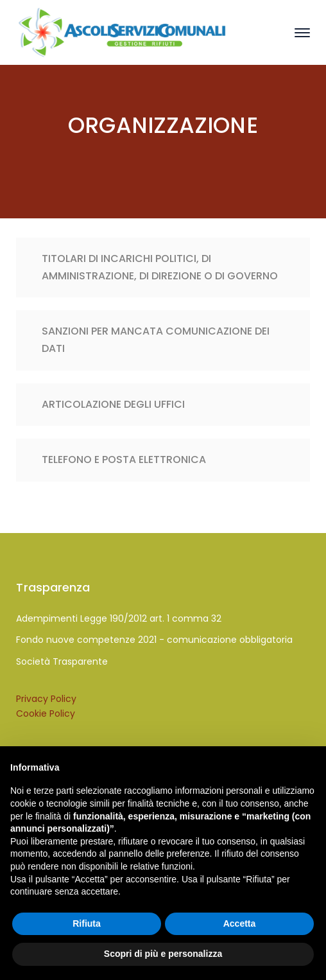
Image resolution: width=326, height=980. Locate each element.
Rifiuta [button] (87, 923)
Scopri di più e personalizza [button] (163, 954)
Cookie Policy (46, 713)
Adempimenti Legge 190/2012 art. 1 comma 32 (119, 618)
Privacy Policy (46, 699)
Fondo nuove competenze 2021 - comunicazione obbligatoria (154, 640)
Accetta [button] (240, 923)
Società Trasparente (62, 661)
